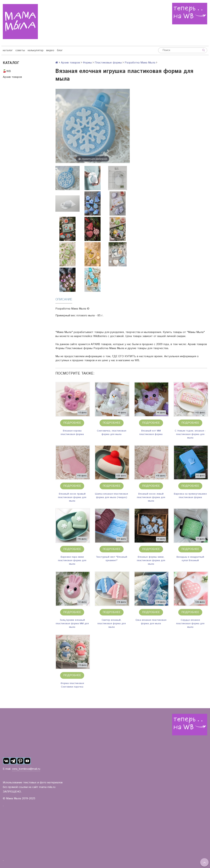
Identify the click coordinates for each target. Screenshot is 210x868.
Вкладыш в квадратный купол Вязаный (190, 559)
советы (20, 50)
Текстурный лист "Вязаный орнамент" (111, 559)
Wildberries (100, 336)
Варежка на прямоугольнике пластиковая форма (190, 496)
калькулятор (36, 50)
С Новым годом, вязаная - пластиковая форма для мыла (190, 434)
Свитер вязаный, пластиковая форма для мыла (112, 624)
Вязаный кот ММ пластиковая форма (151, 433)
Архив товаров (12, 77)
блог (60, 50)
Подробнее (72, 423)
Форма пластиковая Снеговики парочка (72, 685)
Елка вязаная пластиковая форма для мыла (151, 622)
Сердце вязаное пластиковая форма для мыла (190, 624)
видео (50, 50)
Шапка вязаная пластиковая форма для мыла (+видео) (111, 496)
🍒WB (7, 71)
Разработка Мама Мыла (140, 63)
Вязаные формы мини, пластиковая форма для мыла (151, 560)
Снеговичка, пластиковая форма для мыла (112, 433)
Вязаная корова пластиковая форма (72, 433)
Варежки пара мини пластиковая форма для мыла (72, 560)
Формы (87, 63)
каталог (8, 50)
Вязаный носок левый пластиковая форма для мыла (151, 497)
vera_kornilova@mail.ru (26, 769)
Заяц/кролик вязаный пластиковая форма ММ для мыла (72, 624)
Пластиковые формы (108, 63)
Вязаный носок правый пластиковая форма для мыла (72, 497)
